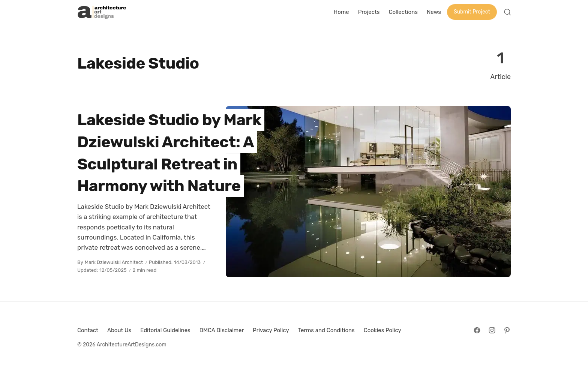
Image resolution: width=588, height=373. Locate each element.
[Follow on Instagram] (492, 330)
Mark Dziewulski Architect (114, 262)
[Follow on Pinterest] (507, 330)
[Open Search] (507, 12)
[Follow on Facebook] (477, 330)
